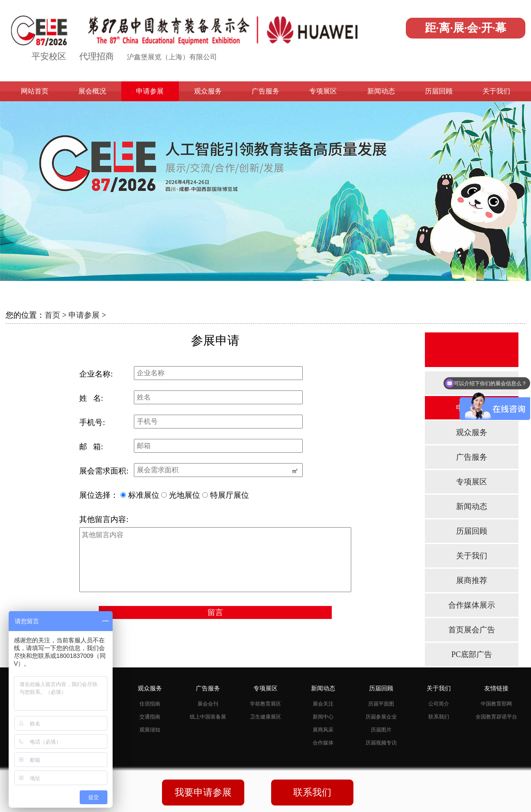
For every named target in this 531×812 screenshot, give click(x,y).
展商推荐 (472, 580)
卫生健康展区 (265, 717)
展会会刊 (208, 704)
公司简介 (439, 704)
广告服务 (265, 91)
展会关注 (323, 704)
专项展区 (323, 91)
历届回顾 (439, 91)
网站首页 (35, 91)
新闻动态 (381, 91)
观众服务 (208, 91)
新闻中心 (323, 717)
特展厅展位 (230, 495)
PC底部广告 (472, 654)
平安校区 (49, 56)
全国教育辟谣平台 (496, 717)
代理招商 (97, 56)
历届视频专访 (381, 743)
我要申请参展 (203, 792)
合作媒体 (323, 743)
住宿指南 (150, 704)
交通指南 (150, 717)
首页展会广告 (472, 630)
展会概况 (92, 91)
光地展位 (185, 495)
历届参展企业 (381, 717)
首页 (52, 315)
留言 (215, 612)
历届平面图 (381, 704)
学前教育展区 (265, 704)
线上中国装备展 (208, 717)
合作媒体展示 (472, 605)
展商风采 (323, 730)
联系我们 (439, 717)
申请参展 (150, 91)
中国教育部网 (496, 704)
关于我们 (496, 91)
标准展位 (144, 495)
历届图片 (381, 730)
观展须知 (150, 730)
